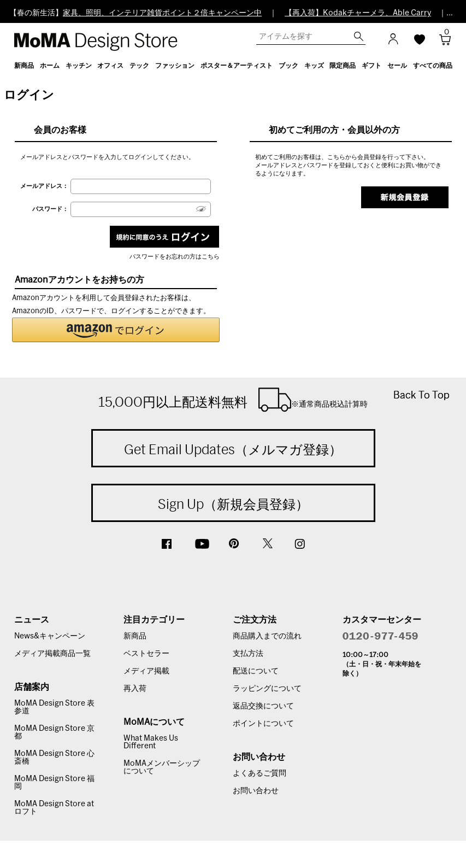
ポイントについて (263, 724)
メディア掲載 (146, 671)
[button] (116, 330)
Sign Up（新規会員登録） (233, 504)
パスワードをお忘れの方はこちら (175, 257)
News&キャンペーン (50, 636)
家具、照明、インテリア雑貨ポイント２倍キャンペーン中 (162, 13)
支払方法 (248, 654)
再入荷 (135, 689)
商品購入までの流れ (267, 636)
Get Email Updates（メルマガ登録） (233, 449)
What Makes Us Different (151, 742)
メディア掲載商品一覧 (52, 654)
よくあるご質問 (259, 773)
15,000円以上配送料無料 (233, 400)
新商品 (135, 636)
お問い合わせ (256, 791)
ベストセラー (146, 654)
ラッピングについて (267, 689)
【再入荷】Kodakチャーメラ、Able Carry (358, 13)
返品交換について (263, 706)
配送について (256, 671)
